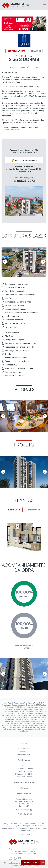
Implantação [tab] (34, 510)
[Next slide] (43, 262)
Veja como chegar (24, 810)
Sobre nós (24, 752)
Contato (24, 766)
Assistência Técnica (24, 771)
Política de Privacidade (24, 774)
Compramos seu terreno (24, 768)
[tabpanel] (24, 537)
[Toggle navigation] (44, 5)
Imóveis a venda (24, 749)
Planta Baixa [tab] (14, 510)
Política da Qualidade (24, 777)
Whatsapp (24, 788)
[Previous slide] (5, 262)
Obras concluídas (24, 754)
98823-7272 (24, 181)
